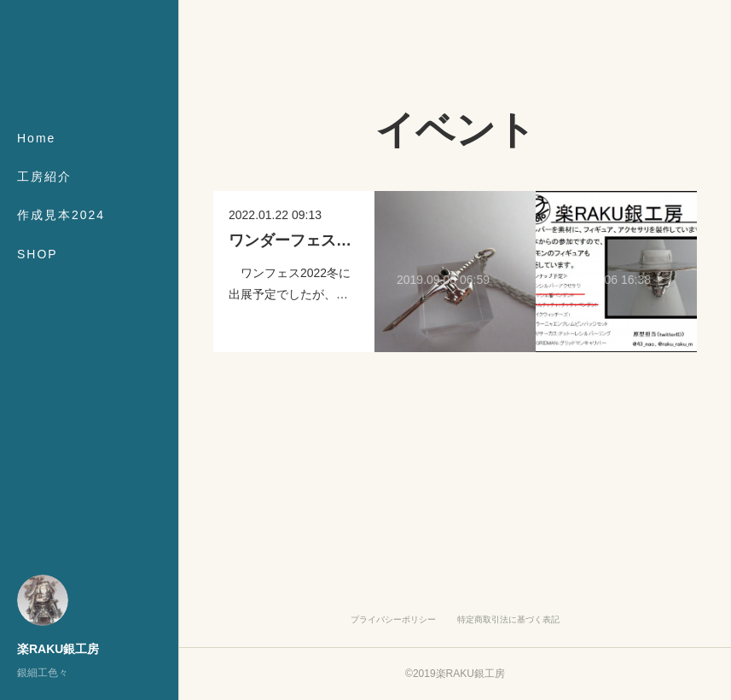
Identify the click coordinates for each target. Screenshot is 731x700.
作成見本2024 (61, 215)
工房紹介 (44, 176)
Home (36, 138)
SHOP (38, 254)
